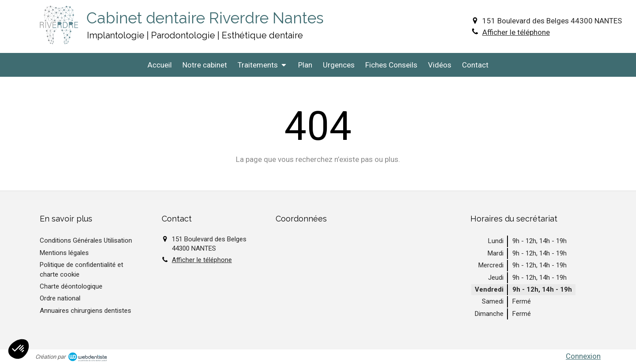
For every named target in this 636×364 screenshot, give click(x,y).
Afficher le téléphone (516, 32)
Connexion (583, 356)
